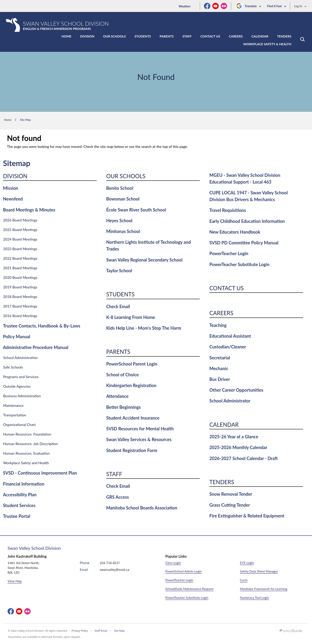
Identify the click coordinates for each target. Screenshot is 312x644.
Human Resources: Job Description (31, 444)
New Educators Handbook (235, 232)
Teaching (218, 325)
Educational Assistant (230, 336)
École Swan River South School (136, 210)
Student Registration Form (132, 450)
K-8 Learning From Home (131, 317)
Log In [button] (300, 6)
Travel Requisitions (228, 210)
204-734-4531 (110, 563)
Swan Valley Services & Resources (139, 439)
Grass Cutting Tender (230, 505)
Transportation (15, 415)
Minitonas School (123, 231)
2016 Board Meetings (20, 316)
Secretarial (220, 358)
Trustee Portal (17, 516)
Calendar (260, 36)
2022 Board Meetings (20, 258)
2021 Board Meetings (20, 268)
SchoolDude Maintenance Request (189, 589)
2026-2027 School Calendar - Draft (244, 458)
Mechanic (219, 368)
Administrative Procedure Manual (36, 347)
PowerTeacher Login (229, 253)
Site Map (119, 631)
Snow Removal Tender (231, 494)
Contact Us (210, 36)
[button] (302, 39)
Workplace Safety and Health (26, 463)
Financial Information (24, 484)
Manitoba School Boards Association (142, 508)
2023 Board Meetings (20, 249)
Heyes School (119, 221)
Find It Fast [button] (277, 6)
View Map (15, 581)
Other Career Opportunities (236, 390)
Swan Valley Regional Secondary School (144, 260)
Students (143, 36)
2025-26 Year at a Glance (234, 437)
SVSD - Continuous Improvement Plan (40, 473)
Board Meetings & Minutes (29, 210)
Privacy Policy (80, 631)
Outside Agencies (17, 386)
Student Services (19, 505)
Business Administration (22, 396)
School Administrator (230, 401)
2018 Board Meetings (20, 297)
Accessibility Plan (20, 495)
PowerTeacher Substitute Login (239, 264)
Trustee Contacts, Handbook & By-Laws (42, 326)
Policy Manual (17, 337)
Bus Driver (220, 379)
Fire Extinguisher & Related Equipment (247, 516)
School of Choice (123, 375)
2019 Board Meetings (20, 287)
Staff (187, 36)
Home (66, 36)
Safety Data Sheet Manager (259, 571)
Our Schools (114, 36)
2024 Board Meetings (20, 239)
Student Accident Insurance (133, 418)
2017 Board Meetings (20, 306)
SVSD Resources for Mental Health (140, 429)
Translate (253, 6)
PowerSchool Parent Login (132, 364)
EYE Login (247, 563)
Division (87, 36)
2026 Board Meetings (20, 220)
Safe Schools (13, 367)
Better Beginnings (124, 407)
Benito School (120, 188)
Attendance (117, 396)
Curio (244, 580)
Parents (167, 36)
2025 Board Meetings (20, 230)
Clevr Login (173, 563)
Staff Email (101, 631)
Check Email (118, 306)
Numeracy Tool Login (255, 597)
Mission (11, 188)
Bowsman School (123, 199)
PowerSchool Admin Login (184, 571)
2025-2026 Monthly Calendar (238, 447)
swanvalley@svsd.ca (115, 570)
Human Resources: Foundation (27, 434)
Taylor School (119, 271)
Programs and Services (21, 377)
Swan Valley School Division (34, 548)
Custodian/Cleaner (228, 347)
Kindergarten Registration (131, 385)
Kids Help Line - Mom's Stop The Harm (144, 328)
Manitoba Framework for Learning (264, 589)
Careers (236, 36)
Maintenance (13, 405)
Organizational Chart (19, 425)
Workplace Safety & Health (267, 44)
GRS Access (118, 497)
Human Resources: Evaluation (26, 453)
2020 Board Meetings (20, 277)
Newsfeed (13, 199)
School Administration (20, 358)
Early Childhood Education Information (247, 221)
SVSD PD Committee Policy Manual (244, 243)
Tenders (284, 36)
